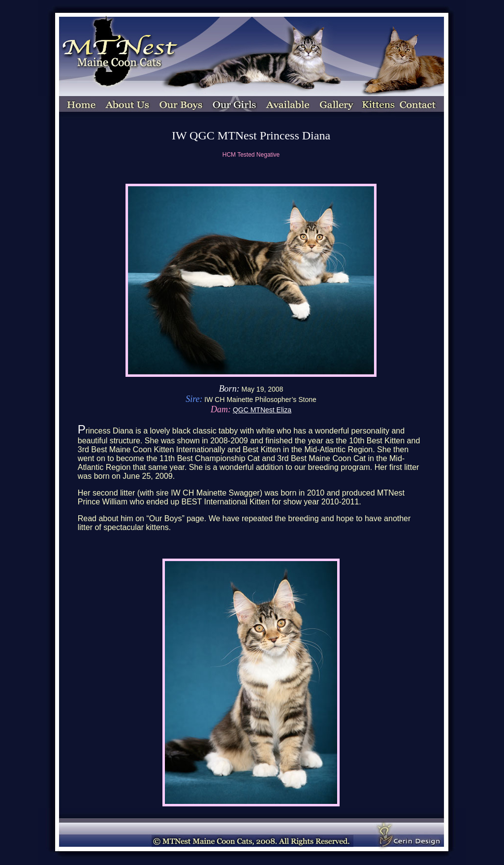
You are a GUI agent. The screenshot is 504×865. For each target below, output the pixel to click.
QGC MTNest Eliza (262, 410)
